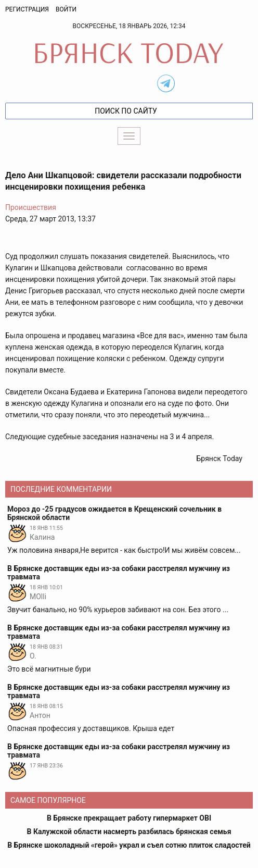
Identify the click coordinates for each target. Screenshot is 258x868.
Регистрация (27, 9)
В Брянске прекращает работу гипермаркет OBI (129, 818)
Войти (66, 9)
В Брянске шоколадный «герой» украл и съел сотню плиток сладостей (129, 845)
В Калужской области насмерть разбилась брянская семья (129, 832)
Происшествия (31, 207)
